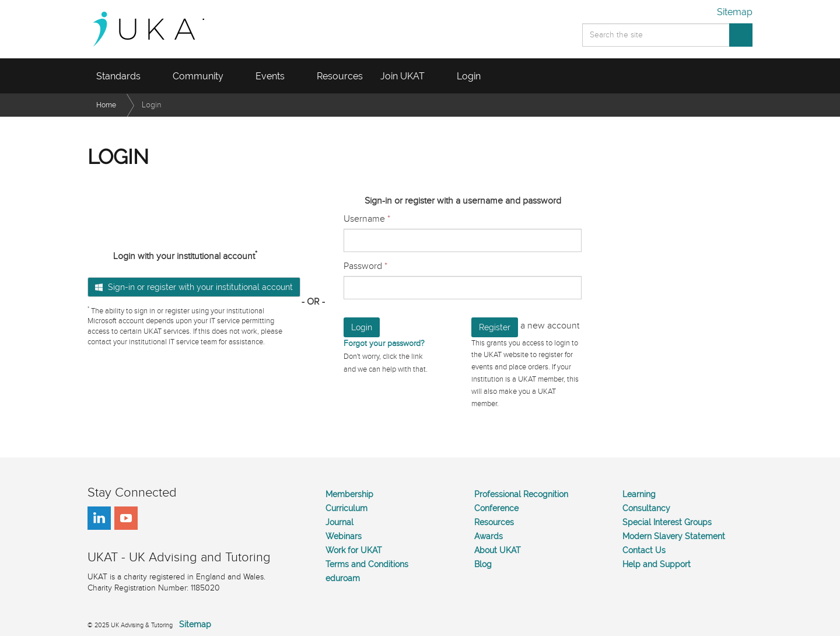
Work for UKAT (354, 550)
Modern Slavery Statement (674, 536)
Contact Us (644, 550)
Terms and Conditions (367, 564)
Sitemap (735, 12)
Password (365, 266)
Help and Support (657, 564)
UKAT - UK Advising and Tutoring (160, 29)
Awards (489, 536)
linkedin (99, 518)
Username (367, 219)
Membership (349, 494)
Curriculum (346, 508)
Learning (639, 494)
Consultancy (646, 508)
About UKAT (498, 550)
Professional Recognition (521, 494)
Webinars (344, 536)
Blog (483, 564)
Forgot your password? (384, 343)
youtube (126, 518)
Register (495, 327)
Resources (494, 522)
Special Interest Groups (667, 522)
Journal (339, 522)
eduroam (343, 578)
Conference (496, 508)
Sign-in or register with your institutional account (194, 287)
